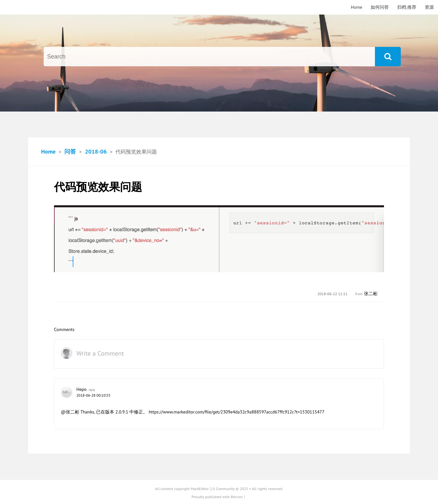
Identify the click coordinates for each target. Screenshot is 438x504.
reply (92, 390)
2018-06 (96, 151)
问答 (70, 151)
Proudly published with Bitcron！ (219, 497)
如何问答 (380, 7)
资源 (429, 7)
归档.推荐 (407, 7)
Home (357, 7)
